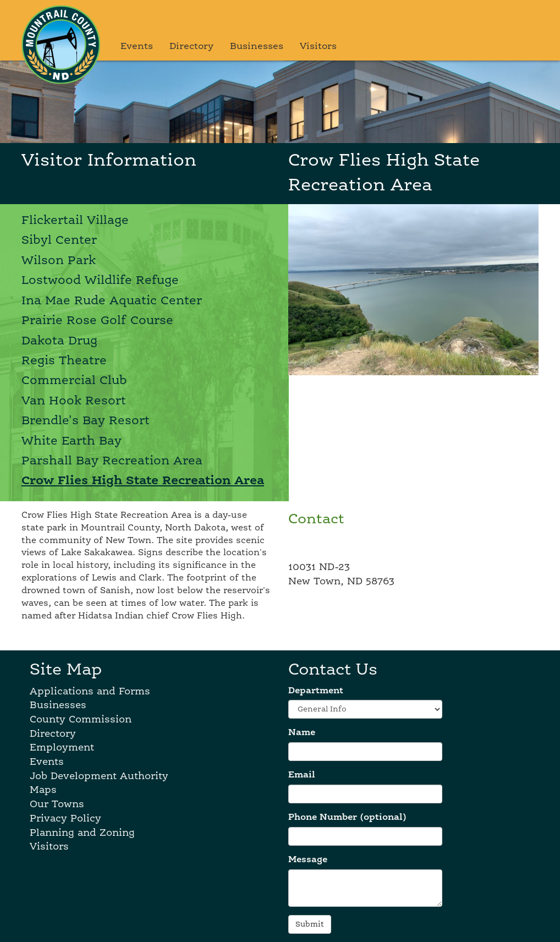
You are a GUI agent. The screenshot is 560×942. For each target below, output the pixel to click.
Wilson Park (59, 261)
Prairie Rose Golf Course (97, 321)
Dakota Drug (59, 341)
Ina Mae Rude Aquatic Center (112, 301)
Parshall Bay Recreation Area (112, 461)
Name (302, 733)
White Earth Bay (72, 441)
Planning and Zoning (82, 833)
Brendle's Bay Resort (86, 421)
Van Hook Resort (74, 401)
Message (308, 860)
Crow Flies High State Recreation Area (143, 481)
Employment (62, 748)
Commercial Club (74, 381)
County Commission (81, 720)
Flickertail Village (75, 221)
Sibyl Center (59, 240)
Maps (43, 790)
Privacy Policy (65, 819)
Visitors (318, 46)
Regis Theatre (64, 361)
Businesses (257, 46)
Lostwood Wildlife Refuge (100, 281)
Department (316, 691)
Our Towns (57, 804)
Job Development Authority (99, 776)
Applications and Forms (90, 692)
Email (302, 775)
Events (137, 46)
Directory (191, 46)
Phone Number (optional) (347, 818)
